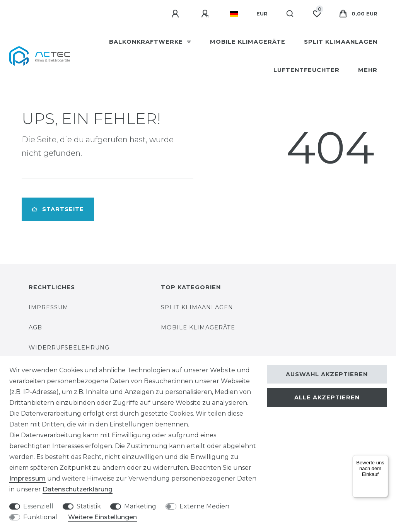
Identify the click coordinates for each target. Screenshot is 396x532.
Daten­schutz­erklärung (78, 489)
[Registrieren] (206, 14)
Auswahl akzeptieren (327, 374)
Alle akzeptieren (327, 397)
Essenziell (38, 506)
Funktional (40, 517)
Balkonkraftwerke (147, 42)
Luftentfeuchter (306, 70)
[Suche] (290, 14)
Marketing (140, 506)
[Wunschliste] (317, 14)
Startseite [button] (58, 209)
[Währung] (262, 14)
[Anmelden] (176, 14)
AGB (35, 327)
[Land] (234, 14)
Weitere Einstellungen (102, 517)
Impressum (49, 307)
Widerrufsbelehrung (69, 348)
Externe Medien (204, 506)
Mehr (368, 70)
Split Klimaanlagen (341, 42)
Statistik (89, 506)
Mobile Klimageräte (248, 42)
